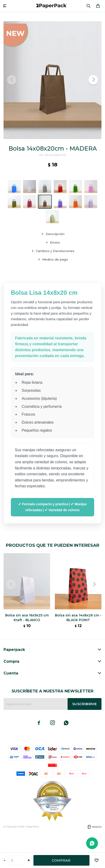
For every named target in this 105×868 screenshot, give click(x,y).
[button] (89, 6)
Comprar (61, 860)
